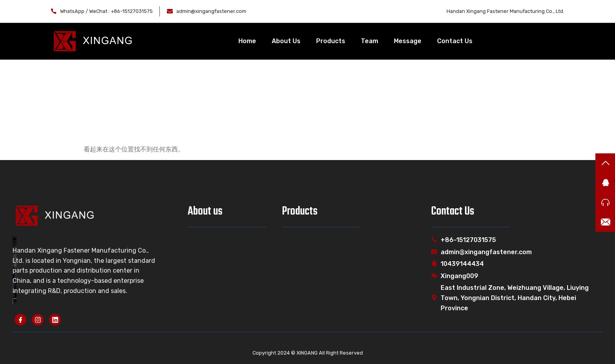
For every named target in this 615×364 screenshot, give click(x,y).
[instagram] (38, 320)
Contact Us (455, 41)
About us (205, 211)
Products (331, 41)
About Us (286, 41)
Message (408, 41)
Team (370, 41)
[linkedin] (55, 320)
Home (247, 41)
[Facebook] (20, 320)
